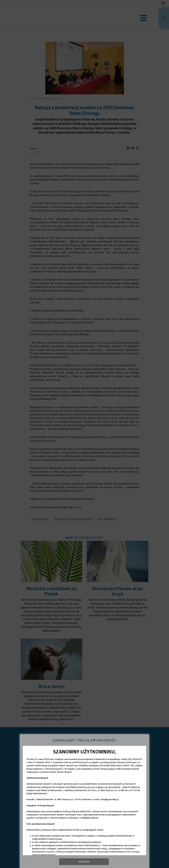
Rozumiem (84, 862)
